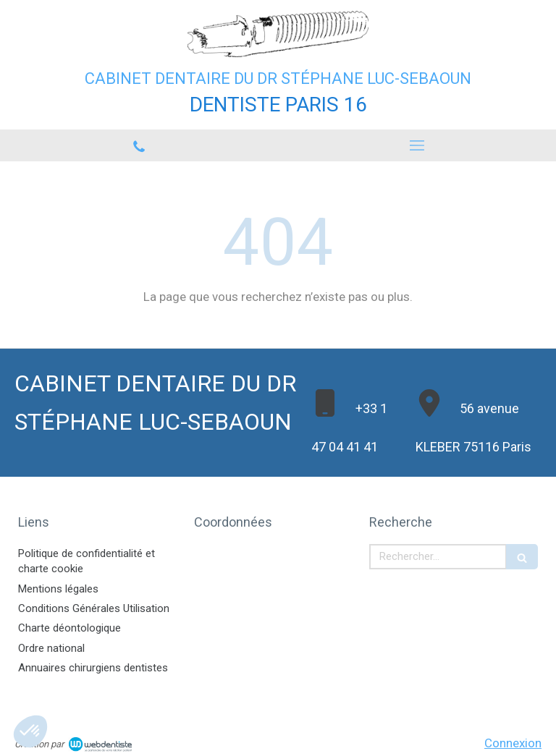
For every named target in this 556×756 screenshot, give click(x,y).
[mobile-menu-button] (417, 145)
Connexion (513, 743)
